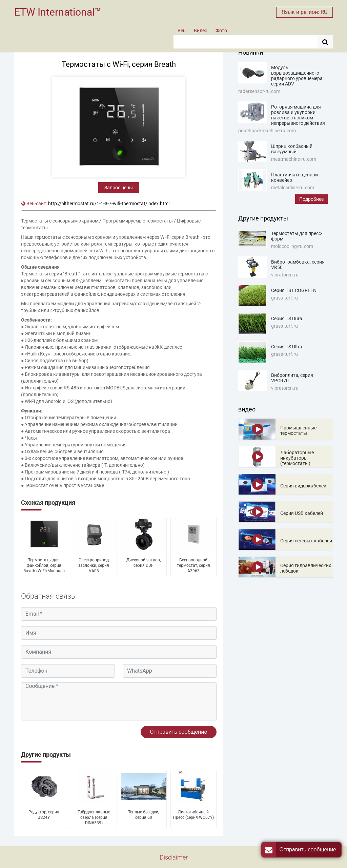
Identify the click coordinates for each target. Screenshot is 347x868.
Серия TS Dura (287, 319)
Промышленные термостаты (298, 430)
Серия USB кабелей (302, 513)
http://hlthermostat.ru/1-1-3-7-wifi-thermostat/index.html (109, 204)
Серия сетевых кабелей (306, 541)
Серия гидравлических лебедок (306, 568)
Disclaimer (174, 857)
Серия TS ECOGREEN (294, 290)
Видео (201, 31)
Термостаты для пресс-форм (297, 236)
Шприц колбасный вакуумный (292, 149)
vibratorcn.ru (285, 275)
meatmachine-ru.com (294, 159)
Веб (182, 31)
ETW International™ (58, 12)
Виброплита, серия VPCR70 (292, 378)
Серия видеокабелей (303, 486)
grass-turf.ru (284, 298)
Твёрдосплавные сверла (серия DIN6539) (94, 817)
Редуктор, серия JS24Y (44, 815)
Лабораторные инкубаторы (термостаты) (297, 458)
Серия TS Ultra (287, 347)
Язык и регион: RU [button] (304, 12)
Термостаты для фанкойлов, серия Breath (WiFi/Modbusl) (44, 565)
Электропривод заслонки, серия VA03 (94, 565)
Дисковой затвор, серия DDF (144, 563)
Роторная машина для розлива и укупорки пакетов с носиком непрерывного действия (298, 115)
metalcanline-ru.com (293, 188)
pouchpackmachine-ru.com (267, 131)
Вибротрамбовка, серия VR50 (298, 265)
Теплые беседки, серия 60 (144, 815)
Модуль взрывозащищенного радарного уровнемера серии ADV (297, 76)
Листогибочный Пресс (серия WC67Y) (193, 815)
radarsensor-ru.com (259, 91)
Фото (221, 31)
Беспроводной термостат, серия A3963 (193, 565)
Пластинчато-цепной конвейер (294, 177)
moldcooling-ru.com (292, 246)
